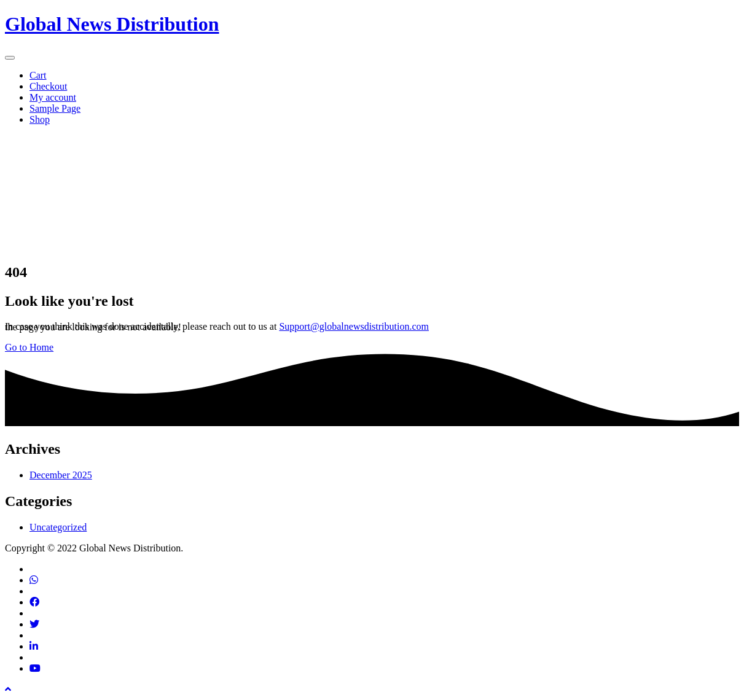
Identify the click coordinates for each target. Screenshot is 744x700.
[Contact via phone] (34, 580)
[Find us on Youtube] (35, 668)
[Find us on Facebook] (34, 602)
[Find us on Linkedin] (34, 646)
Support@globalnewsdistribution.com (354, 326)
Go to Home (29, 347)
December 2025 (61, 475)
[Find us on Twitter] (34, 624)
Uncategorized (58, 527)
